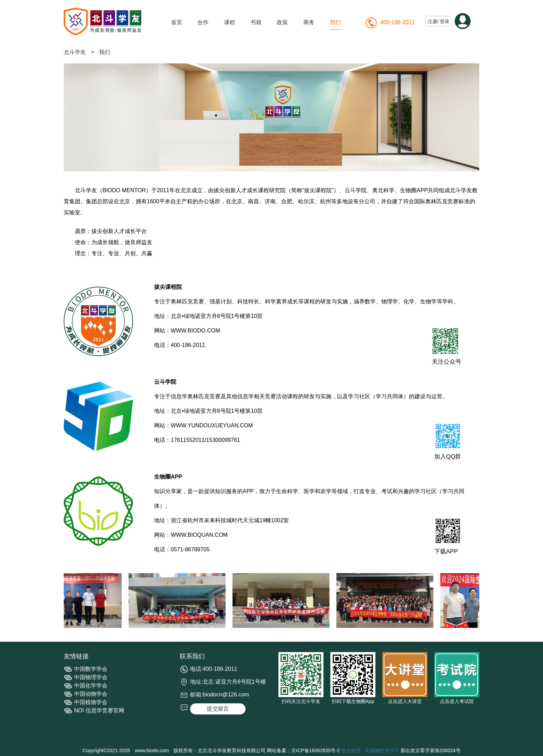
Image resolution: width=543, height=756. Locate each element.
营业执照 (351, 750)
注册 (433, 21)
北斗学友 (75, 52)
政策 (282, 22)
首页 (177, 22)
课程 (230, 22)
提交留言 (218, 709)
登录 (445, 21)
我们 (335, 22)
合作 (203, 22)
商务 (309, 22)
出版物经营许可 (382, 750)
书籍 (256, 22)
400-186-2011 (398, 22)
